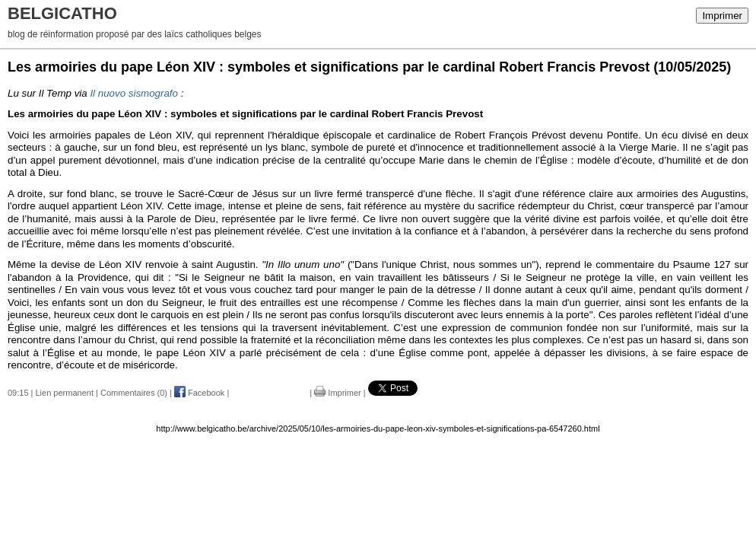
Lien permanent (65, 393)
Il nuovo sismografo (134, 93)
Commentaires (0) (134, 393)
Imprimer (722, 16)
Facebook (199, 393)
